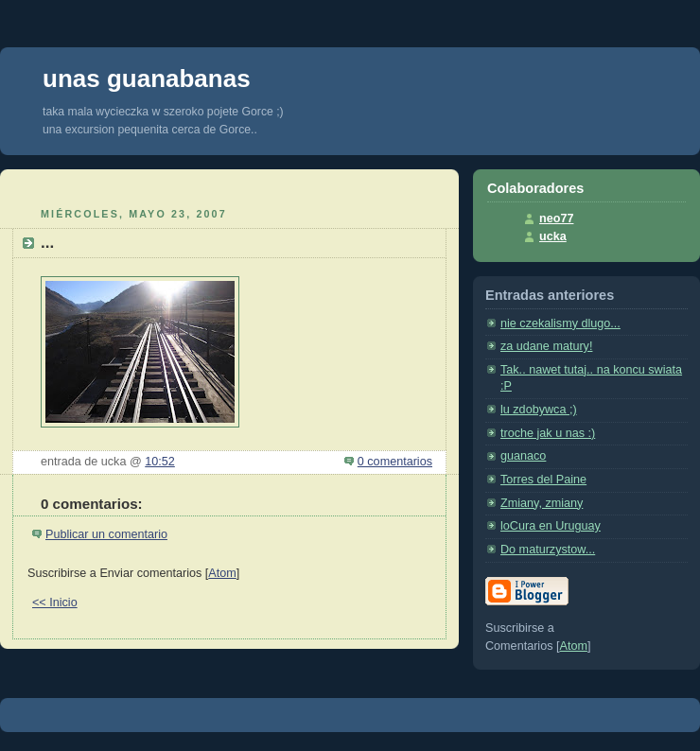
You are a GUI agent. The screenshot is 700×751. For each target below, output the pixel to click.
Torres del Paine (543, 480)
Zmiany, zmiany (542, 503)
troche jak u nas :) (548, 433)
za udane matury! (546, 346)
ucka (553, 236)
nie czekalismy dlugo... (560, 323)
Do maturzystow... (548, 550)
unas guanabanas (147, 79)
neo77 (556, 218)
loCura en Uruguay (551, 526)
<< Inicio (55, 603)
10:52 (160, 462)
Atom (222, 573)
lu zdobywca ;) (539, 410)
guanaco (523, 456)
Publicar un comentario (106, 534)
